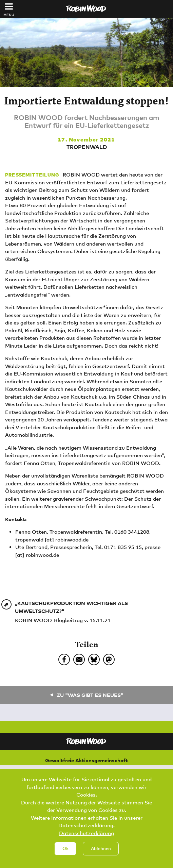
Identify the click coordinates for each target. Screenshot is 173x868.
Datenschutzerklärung (86, 835)
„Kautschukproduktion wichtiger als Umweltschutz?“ (71, 607)
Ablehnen (101, 850)
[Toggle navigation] (9, 6)
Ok (65, 850)
